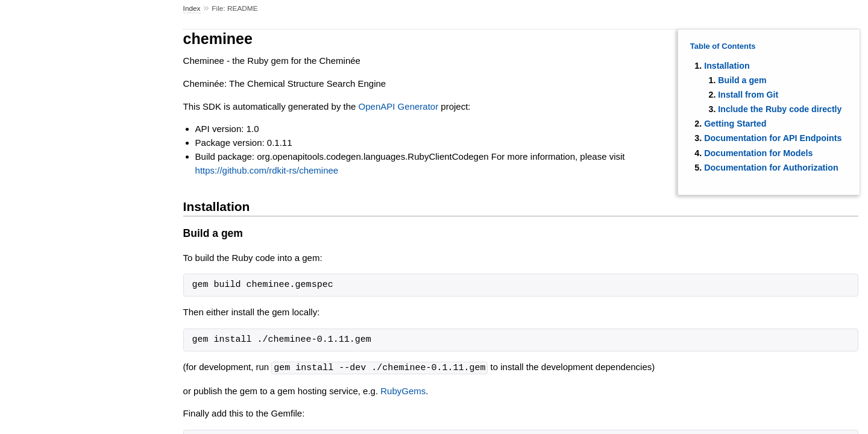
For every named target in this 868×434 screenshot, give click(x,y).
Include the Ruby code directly (780, 109)
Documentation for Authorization (771, 168)
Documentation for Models (758, 153)
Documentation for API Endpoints (773, 138)
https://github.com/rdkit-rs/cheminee (267, 170)
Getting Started (735, 124)
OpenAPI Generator (399, 106)
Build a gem (742, 80)
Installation (727, 66)
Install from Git (748, 95)
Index (192, 8)
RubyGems (403, 390)
